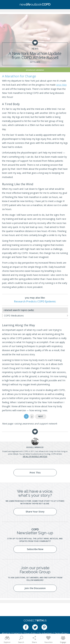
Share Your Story (35, 512)
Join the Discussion (35, 588)
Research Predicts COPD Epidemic (35, 301)
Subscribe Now (35, 549)
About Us (6, 633)
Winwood (35, 447)
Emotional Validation (35, 70)
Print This (35, 473)
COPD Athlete (56, 454)
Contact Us (17, 633)
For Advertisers (46, 633)
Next (41, 416)
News (35, 49)
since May (61, 85)
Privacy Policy (30, 633)
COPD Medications (14, 316)
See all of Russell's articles (35, 457)
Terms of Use (61, 633)
